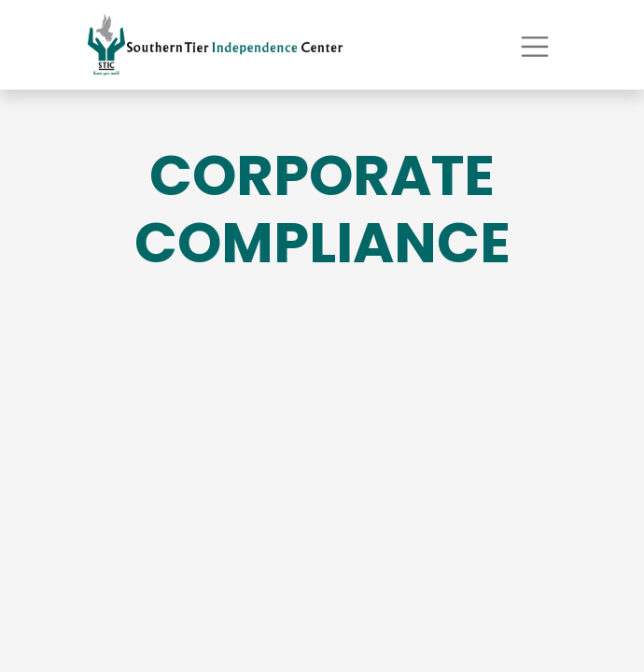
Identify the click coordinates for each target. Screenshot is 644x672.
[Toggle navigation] (535, 44)
